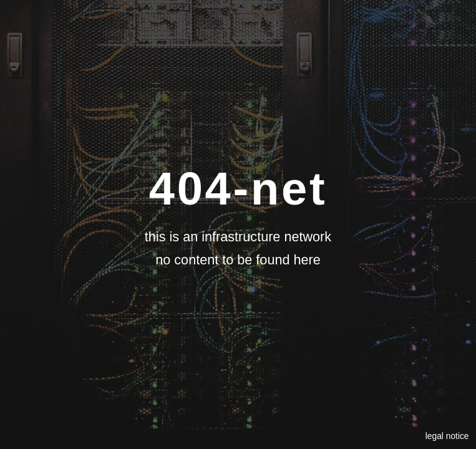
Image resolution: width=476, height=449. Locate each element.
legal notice (447, 436)
